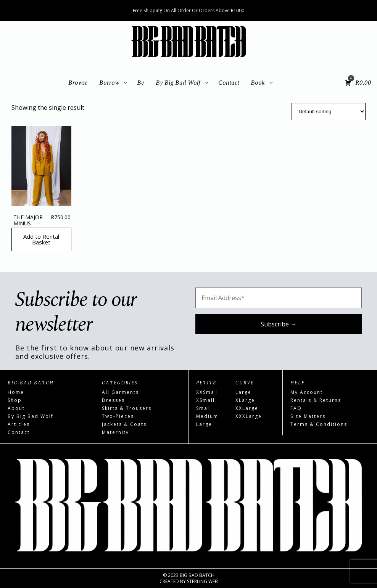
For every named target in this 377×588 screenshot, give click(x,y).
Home (16, 392)
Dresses (113, 400)
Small (204, 408)
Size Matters (308, 416)
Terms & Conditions (319, 424)
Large (204, 424)
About (16, 408)
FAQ (296, 408)
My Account (307, 392)
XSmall (205, 400)
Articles (19, 424)
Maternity (115, 432)
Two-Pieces (118, 416)
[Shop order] (329, 112)
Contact (19, 432)
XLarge (245, 400)
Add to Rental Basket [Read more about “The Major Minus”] (41, 239)
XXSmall (207, 392)
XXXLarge (249, 416)
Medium (207, 416)
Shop (15, 400)
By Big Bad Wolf (31, 416)
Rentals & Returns (316, 400)
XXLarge (247, 408)
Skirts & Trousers (127, 408)
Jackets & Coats (124, 424)
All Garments (120, 392)
